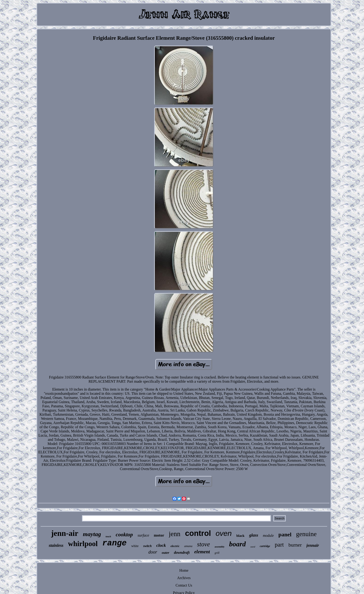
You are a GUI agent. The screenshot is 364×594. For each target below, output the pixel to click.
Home (184, 570)
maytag (92, 534)
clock (161, 545)
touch (108, 536)
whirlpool (83, 544)
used (253, 547)
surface (143, 535)
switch (148, 546)
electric (175, 546)
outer (166, 553)
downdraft (182, 553)
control (198, 533)
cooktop (124, 535)
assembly (219, 547)
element (202, 552)
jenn (175, 534)
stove (203, 544)
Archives (184, 578)
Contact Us (184, 585)
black (240, 536)
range (115, 543)
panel (285, 534)
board (237, 544)
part (279, 545)
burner (295, 545)
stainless (56, 545)
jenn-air (65, 533)
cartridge (265, 546)
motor (159, 535)
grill (217, 553)
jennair (313, 545)
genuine (306, 534)
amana (188, 546)
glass (254, 535)
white (135, 546)
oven (224, 533)
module (268, 536)
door (153, 552)
